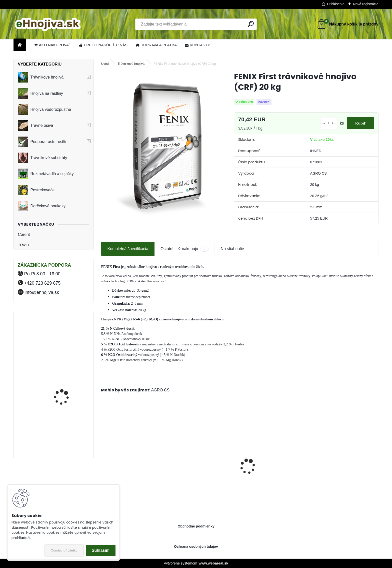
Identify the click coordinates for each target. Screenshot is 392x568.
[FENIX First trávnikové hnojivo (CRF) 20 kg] (159, 146)
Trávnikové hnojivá (41, 77)
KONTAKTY (197, 45)
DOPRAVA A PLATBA (156, 45)
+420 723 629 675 (42, 283)
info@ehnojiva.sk (42, 292)
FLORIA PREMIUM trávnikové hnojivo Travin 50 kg (67, 431)
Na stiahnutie (232, 249)
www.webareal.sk (213, 563)
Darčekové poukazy (42, 206)
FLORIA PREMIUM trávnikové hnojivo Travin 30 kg (67, 338)
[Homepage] (20, 45)
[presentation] (104, 458)
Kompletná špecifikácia (128, 249)
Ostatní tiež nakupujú (184, 249)
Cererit (24, 234)
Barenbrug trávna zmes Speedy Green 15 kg (203, 476)
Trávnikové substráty (42, 158)
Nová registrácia (366, 4)
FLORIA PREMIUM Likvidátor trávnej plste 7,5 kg (68, 382)
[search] (251, 24)
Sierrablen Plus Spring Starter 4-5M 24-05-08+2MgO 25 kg (134, 471)
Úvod (105, 64)
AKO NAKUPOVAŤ (52, 45)
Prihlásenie (336, 4)
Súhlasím (101, 550)
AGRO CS (160, 390)
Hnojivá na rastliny (40, 94)
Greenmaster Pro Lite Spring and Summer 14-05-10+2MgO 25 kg (275, 471)
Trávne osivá (35, 126)
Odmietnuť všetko (64, 550)
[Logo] (48, 24)
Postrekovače (36, 190)
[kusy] (325, 123)
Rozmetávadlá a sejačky (46, 174)
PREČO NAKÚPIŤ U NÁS (103, 45)
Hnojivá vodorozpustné (44, 110)
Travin (23, 244)
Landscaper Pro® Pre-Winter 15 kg (344, 471)
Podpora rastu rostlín (43, 142)
